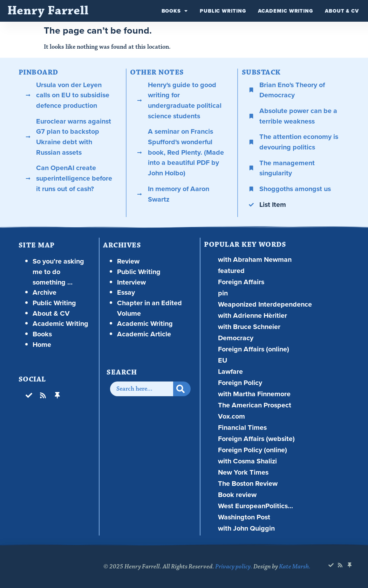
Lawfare (230, 372)
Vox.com (231, 416)
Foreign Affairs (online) (254, 349)
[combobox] (142, 389)
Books (175, 11)
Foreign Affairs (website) (256, 439)
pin (223, 293)
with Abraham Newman (255, 260)
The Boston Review (248, 484)
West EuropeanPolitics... (255, 506)
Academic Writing (285, 11)
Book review (237, 495)
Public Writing (223, 11)
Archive (45, 292)
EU (223, 360)
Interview (131, 282)
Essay (126, 292)
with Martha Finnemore (254, 394)
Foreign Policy (240, 383)
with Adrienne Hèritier (253, 316)
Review (128, 261)
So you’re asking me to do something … (58, 272)
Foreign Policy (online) (253, 450)
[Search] (182, 389)
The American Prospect (255, 405)
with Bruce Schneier (249, 327)
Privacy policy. (234, 567)
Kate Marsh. (295, 567)
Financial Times (242, 428)
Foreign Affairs (241, 282)
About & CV (342, 11)
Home (42, 345)
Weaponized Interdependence (265, 304)
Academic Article (144, 334)
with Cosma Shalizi (247, 461)
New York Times (243, 472)
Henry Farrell (48, 11)
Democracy (236, 338)
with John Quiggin (246, 528)
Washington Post (244, 517)
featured (231, 271)
